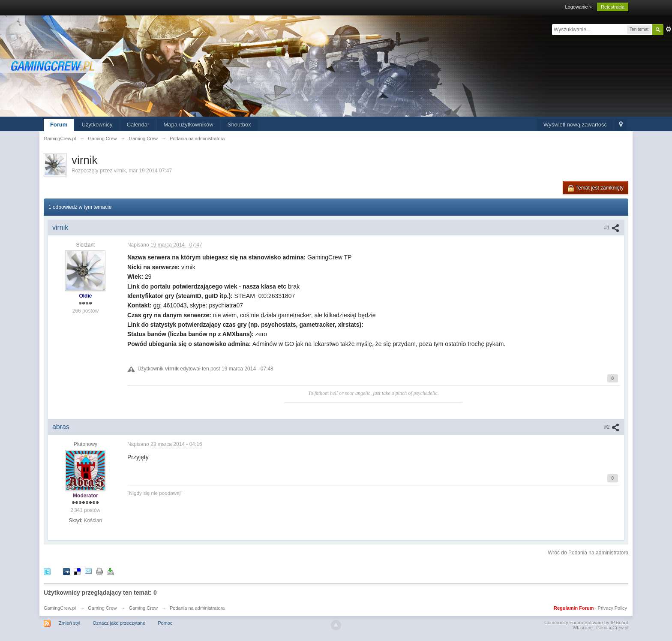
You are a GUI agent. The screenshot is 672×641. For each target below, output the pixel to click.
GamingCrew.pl (60, 608)
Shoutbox (239, 125)
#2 (612, 427)
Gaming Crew (102, 608)
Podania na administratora (197, 608)
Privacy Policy (612, 608)
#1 (612, 228)
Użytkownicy (97, 125)
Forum (59, 125)
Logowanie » (578, 7)
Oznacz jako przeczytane (119, 623)
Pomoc (165, 623)
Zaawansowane (669, 29)
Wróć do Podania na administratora (588, 553)
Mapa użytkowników (188, 125)
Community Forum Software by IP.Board (586, 623)
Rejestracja (613, 7)
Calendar (138, 125)
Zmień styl (69, 623)
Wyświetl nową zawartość (575, 125)
